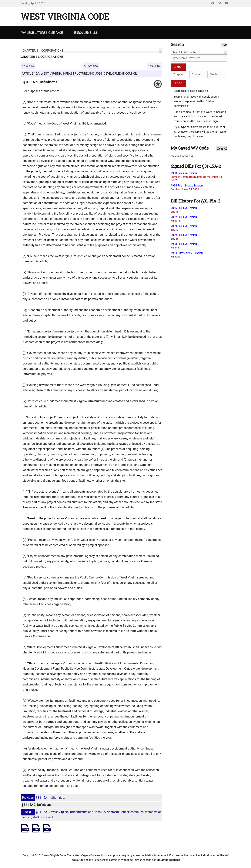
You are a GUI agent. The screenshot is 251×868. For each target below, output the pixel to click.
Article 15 (28, 66)
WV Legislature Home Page (42, 33)
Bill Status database (168, 860)
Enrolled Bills (86, 33)
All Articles (91, 66)
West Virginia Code (65, 16)
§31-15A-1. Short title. (43, 798)
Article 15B (154, 66)
